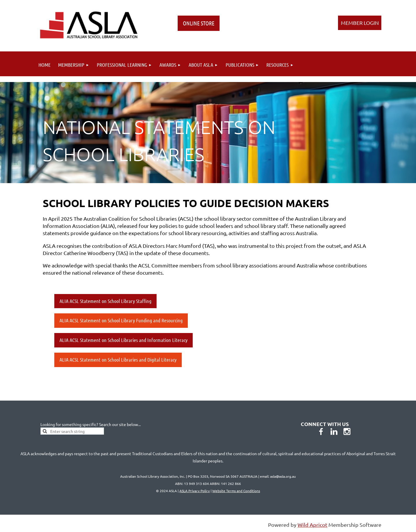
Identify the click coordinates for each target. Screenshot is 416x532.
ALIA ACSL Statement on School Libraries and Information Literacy (123, 340)
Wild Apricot (312, 525)
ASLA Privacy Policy (195, 491)
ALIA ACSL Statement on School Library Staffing (105, 301)
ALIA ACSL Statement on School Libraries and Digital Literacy (118, 360)
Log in (360, 23)
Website (236, 491)
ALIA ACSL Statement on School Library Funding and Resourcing (121, 320)
